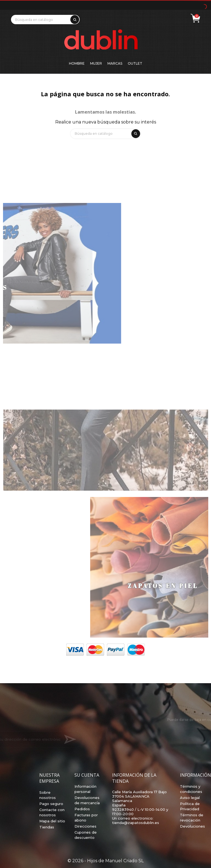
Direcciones (85, 826)
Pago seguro (51, 804)
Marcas (115, 63)
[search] (74, 19)
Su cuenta (87, 775)
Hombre (77, 63)
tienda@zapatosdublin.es (136, 823)
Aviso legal (190, 798)
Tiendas (47, 827)
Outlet (135, 63)
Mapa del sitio (52, 821)
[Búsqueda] (45, 20)
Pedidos (82, 809)
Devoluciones (192, 826)
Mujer (96, 63)
